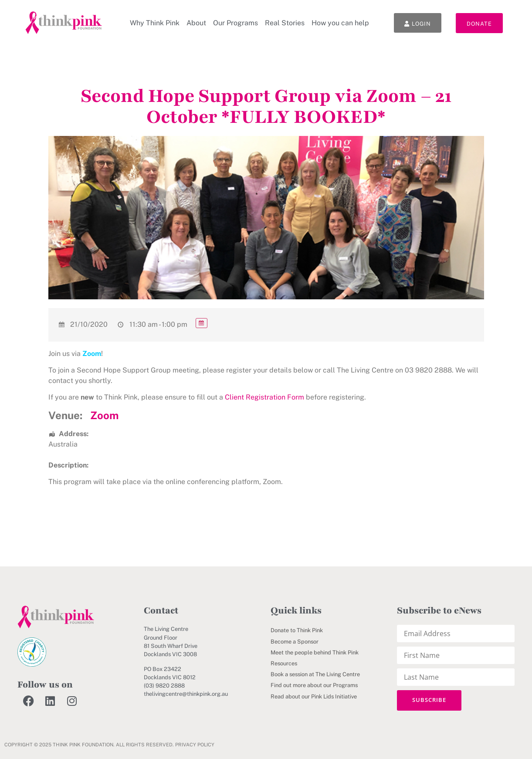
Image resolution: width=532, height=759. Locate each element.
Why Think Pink (155, 23)
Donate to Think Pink (297, 630)
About (196, 23)
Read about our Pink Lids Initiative (314, 696)
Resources (284, 663)
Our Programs (236, 23)
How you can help (340, 23)
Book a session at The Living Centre (315, 674)
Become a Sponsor (295, 642)
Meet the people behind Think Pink (315, 652)
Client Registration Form (264, 397)
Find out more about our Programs (314, 685)
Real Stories (285, 23)
